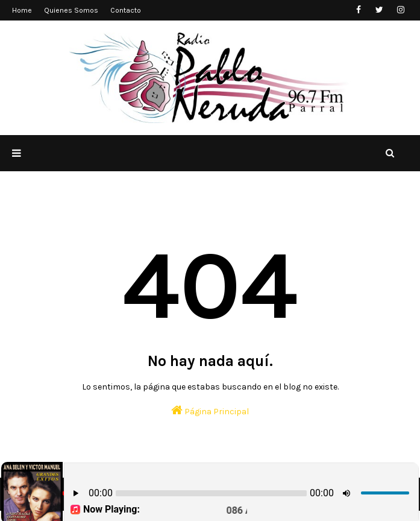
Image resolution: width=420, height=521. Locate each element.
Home (22, 10)
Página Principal (210, 410)
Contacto (126, 10)
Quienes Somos (71, 10)
